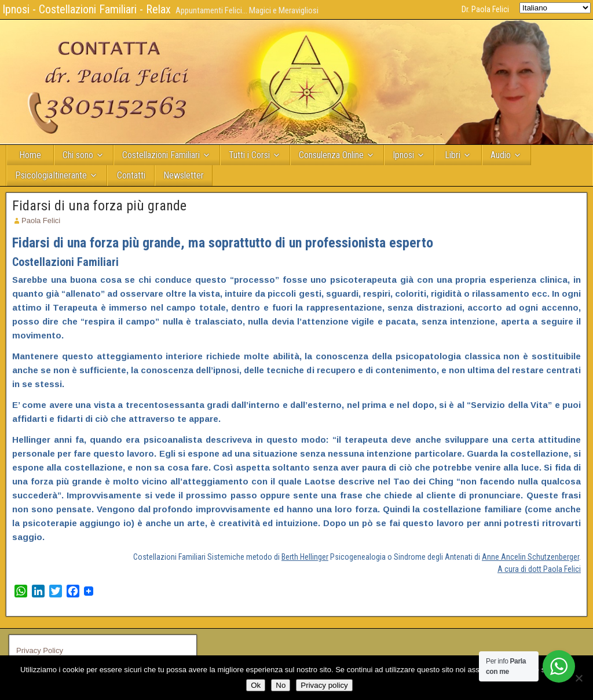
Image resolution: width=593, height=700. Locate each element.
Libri (453, 155)
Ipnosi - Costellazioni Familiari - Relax (87, 9)
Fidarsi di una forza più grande (99, 206)
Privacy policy (324, 685)
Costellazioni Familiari (161, 155)
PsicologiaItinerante (51, 175)
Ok (256, 685)
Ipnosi (403, 155)
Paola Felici (41, 220)
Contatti (131, 175)
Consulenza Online (331, 155)
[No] (579, 678)
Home (30, 155)
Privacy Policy (40, 650)
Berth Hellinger (305, 557)
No (281, 685)
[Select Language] (555, 8)
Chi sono (78, 155)
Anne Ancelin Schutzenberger (530, 557)
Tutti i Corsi (249, 155)
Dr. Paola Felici (485, 9)
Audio (501, 155)
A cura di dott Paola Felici (539, 569)
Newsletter (184, 175)
